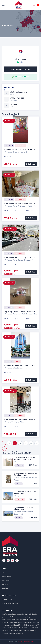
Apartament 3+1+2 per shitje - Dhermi (24, 508)
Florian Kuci (21, 59)
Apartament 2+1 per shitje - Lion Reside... (26, 493)
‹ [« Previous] (4, 443)
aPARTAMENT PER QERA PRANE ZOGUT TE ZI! (25, 459)
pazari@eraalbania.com (10, 603)
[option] (20, 130)
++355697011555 (22, 77)
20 (31, 443)
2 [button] (22, 195)
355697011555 (7, 599)
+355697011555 (17, 98)
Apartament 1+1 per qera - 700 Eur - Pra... (26, 474)
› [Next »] (4, 449)
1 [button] (20, 195)
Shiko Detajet (31, 164)
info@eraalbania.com (20, 69)
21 (37, 443)
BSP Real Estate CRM (25, 642)
